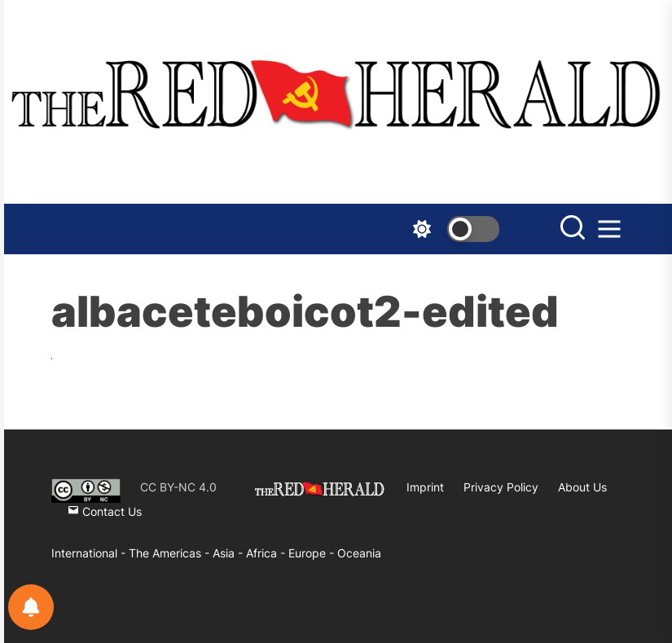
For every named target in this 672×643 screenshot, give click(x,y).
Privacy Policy (501, 487)
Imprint (425, 487)
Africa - (267, 553)
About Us (582, 487)
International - (90, 553)
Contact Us (105, 511)
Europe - (313, 553)
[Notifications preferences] (31, 607)
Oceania (359, 553)
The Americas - (171, 553)
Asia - (229, 553)
